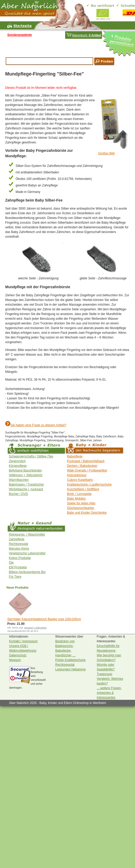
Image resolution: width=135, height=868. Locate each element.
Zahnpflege (17, 539)
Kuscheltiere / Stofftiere (83, 489)
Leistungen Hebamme (70, 669)
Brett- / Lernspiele (79, 494)
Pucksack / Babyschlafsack (86, 461)
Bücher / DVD (18, 494)
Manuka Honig (19, 549)
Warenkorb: (84, 35)
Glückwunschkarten (81, 508)
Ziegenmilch (17, 461)
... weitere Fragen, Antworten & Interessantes (109, 693)
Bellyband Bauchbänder (25, 470)
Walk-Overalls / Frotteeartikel (87, 470)
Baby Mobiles (76, 499)
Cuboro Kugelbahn (80, 480)
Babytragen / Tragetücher (26, 485)
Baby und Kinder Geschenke (87, 513)
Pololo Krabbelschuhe (70, 660)
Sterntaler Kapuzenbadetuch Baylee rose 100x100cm (44, 619)
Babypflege (75, 456)
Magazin (15, 660)
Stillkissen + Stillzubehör (26, 475)
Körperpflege (18, 466)
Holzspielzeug (77, 475)
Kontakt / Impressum (23, 641)
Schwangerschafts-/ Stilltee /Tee (31, 456)
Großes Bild (106, 153)
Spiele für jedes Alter (81, 503)
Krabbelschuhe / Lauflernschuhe (89, 485)
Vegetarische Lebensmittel (27, 553)
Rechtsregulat (18, 544)
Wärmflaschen (19, 480)
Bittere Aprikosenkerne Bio (27, 572)
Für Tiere (15, 577)
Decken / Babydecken (82, 466)
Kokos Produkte (20, 558)
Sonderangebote (20, 35)
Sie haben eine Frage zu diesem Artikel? (38, 425)
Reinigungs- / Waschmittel (27, 534)
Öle (11, 563)
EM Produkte (18, 567)
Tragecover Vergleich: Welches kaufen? (110, 679)
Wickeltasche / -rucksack (26, 489)
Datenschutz (18, 655)
